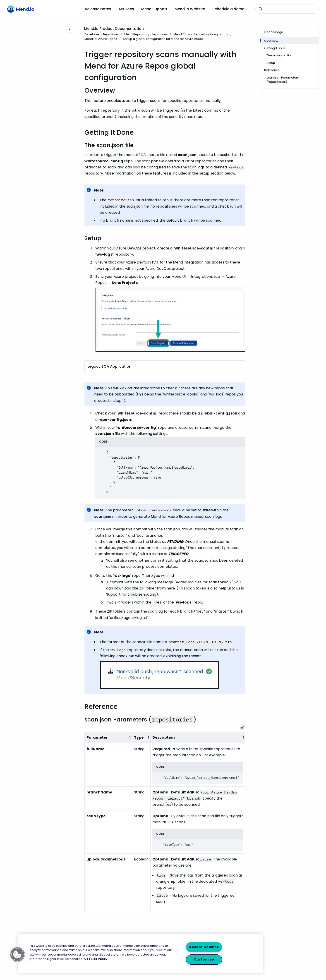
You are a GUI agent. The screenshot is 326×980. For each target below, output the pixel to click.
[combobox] (287, 9)
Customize (204, 959)
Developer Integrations (101, 34)
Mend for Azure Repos (101, 39)
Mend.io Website (190, 9)
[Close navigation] (70, 29)
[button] (17, 954)
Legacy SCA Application (165, 366)
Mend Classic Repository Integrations (201, 34)
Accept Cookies (204, 947)
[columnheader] (108, 737)
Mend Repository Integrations (146, 34)
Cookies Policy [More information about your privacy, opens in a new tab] (96, 959)
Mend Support (154, 9)
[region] (140, 953)
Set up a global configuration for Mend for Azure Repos (163, 39)
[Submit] (261, 9)
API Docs (126, 9)
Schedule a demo (228, 9)
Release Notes (98, 9)
